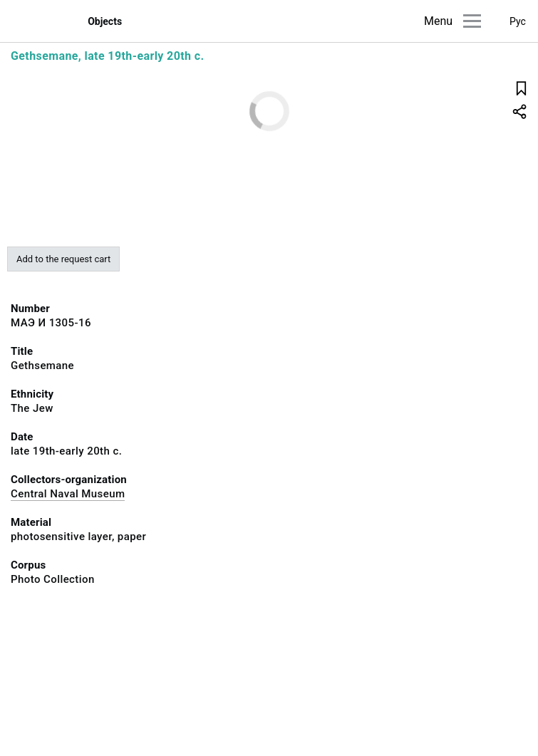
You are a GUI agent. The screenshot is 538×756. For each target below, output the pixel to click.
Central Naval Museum (68, 494)
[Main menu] (472, 21)
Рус (518, 21)
